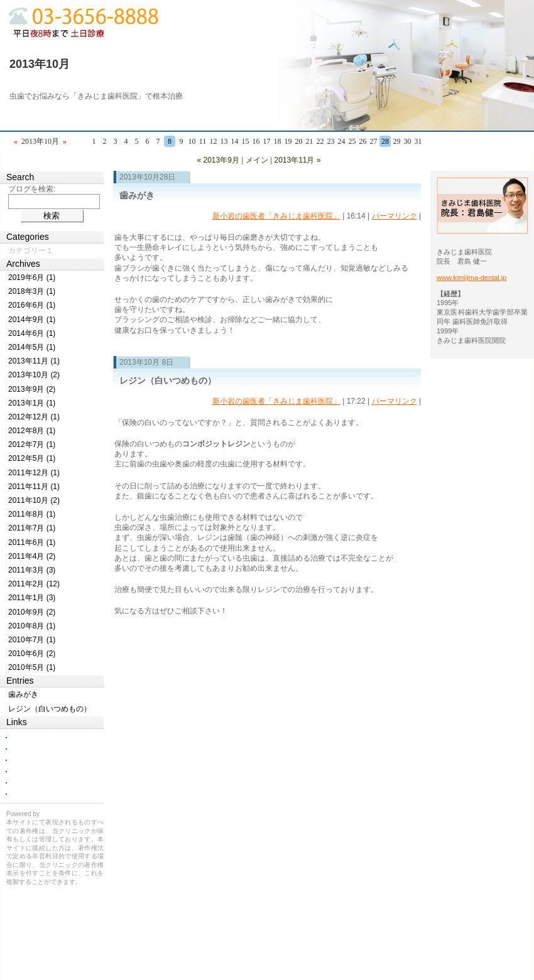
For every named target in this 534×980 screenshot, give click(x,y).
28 (385, 141)
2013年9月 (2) (32, 389)
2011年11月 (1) (34, 487)
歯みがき (137, 195)
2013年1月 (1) (32, 403)
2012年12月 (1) (34, 417)
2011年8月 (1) (32, 514)
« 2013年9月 (218, 160)
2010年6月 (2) (32, 654)
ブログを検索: (32, 189)
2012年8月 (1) (32, 431)
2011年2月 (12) (34, 584)
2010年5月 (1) (32, 667)
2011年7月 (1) (32, 528)
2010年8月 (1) (32, 626)
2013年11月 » (297, 160)
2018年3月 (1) (32, 291)
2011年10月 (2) (34, 500)
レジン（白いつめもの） (168, 380)
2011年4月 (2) (32, 556)
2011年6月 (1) (32, 542)
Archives (23, 264)
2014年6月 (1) (32, 333)
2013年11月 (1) (34, 361)
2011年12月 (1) (34, 473)
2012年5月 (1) (32, 458)
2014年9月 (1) (32, 320)
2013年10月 (40, 64)
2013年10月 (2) (34, 375)
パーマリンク (395, 216)
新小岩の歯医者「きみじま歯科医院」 (276, 216)
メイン (257, 160)
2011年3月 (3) (32, 570)
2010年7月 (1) (32, 640)
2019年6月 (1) (32, 277)
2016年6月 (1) (32, 305)
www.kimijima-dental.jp (471, 277)
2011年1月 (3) (32, 598)
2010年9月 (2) (32, 612)
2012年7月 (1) (32, 444)
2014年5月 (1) (32, 347)
